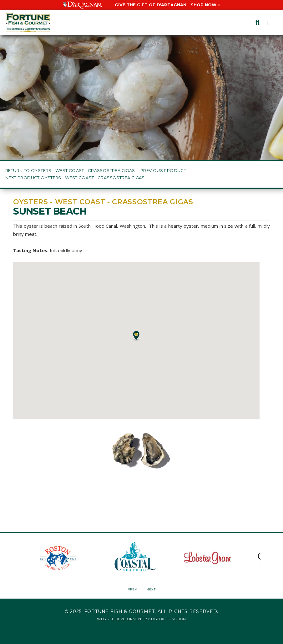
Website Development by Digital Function (141, 619)
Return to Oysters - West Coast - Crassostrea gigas (70, 171)
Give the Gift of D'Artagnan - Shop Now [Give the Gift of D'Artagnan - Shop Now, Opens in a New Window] (167, 5)
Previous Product (163, 171)
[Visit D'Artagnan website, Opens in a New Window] (83, 5)
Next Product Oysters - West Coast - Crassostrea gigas (75, 178)
